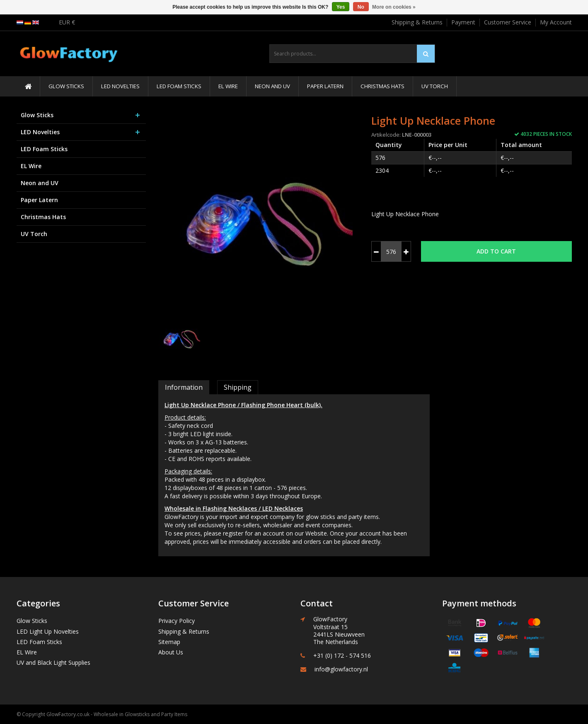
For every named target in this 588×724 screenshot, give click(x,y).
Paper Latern (325, 86)
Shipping (238, 387)
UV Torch (435, 86)
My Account (556, 22)
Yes (341, 7)
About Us (171, 652)
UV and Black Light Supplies (53, 662)
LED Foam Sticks (179, 86)
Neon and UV (272, 86)
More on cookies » (394, 7)
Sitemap (169, 642)
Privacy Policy (177, 621)
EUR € (67, 22)
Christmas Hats (382, 86)
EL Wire (228, 86)
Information (184, 387)
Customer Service (508, 22)
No (361, 7)
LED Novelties (120, 86)
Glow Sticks (66, 86)
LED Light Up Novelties (48, 631)
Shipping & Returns (417, 22)
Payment (463, 22)
